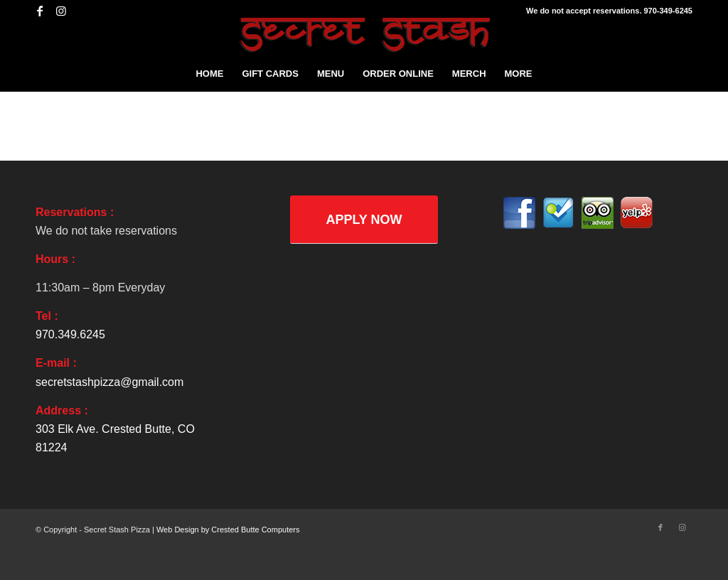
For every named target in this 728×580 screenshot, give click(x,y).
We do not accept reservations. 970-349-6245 (609, 11)
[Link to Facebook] (39, 11)
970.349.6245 (70, 334)
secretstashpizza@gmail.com (109, 382)
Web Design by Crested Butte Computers (228, 530)
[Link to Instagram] (61, 11)
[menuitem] (209, 74)
